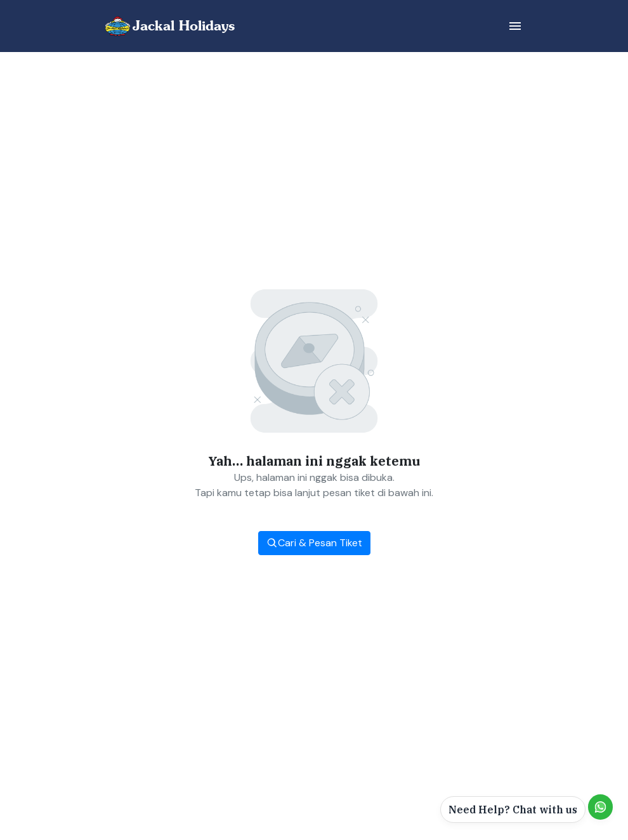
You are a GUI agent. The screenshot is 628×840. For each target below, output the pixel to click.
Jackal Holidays (184, 26)
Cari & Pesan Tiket (314, 543)
